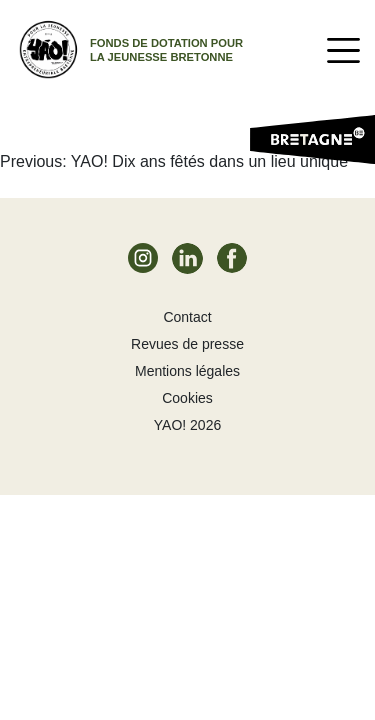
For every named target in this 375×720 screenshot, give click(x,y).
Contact (187, 317)
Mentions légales (187, 371)
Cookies (187, 398)
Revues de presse (187, 344)
